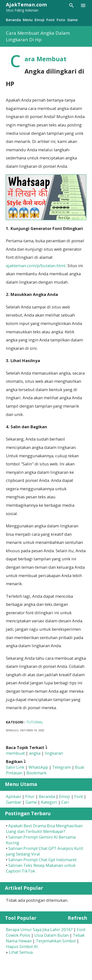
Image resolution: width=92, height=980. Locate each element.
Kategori (49, 802)
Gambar (14, 802)
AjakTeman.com (26, 5)
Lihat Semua (21, 952)
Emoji (39, 20)
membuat (15, 753)
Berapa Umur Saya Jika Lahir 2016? (39, 929)
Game (72, 20)
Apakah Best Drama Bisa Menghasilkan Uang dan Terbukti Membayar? (44, 828)
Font (51, 20)
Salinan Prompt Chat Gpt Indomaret (42, 860)
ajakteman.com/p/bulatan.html (36, 266)
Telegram (62, 767)
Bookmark (36, 773)
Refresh (77, 918)
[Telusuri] (71, 5)
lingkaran (54, 753)
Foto (61, 20)
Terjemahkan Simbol (56, 941)
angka (35, 753)
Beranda (13, 20)
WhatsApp (38, 767)
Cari (65, 802)
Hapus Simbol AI (22, 946)
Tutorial (35, 722)
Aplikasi (13, 796)
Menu (28, 20)
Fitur (30, 796)
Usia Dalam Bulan (52, 935)
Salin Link (15, 767)
